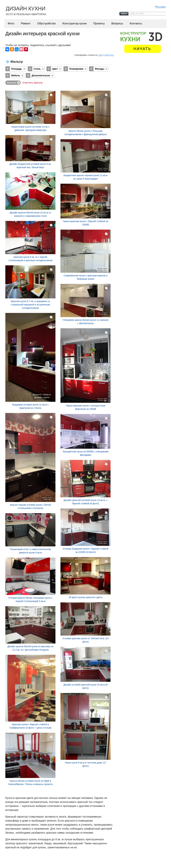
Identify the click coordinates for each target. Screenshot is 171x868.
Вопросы (117, 23)
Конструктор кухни (75, 23)
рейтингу (109, 55)
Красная (12, 83)
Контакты (136, 23)
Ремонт (26, 23)
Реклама (160, 7)
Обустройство (46, 23)
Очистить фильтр (32, 83)
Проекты (99, 23)
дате (101, 55)
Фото (11, 23)
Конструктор (95, 861)
